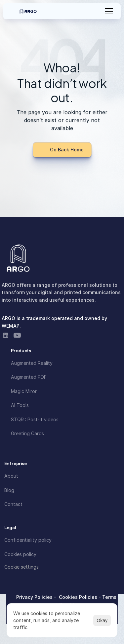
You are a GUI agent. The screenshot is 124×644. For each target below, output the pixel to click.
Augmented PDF (29, 377)
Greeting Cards (27, 433)
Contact (13, 504)
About (11, 476)
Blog (9, 490)
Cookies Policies (79, 597)
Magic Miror (24, 391)
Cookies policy (20, 554)
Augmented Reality (32, 363)
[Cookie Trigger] (21, 567)
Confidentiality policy (28, 540)
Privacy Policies (35, 597)
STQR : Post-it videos (35, 419)
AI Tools (20, 405)
